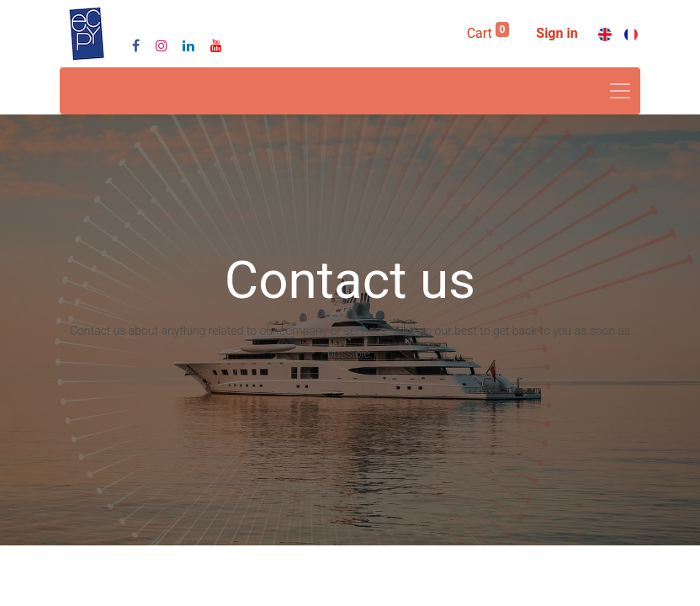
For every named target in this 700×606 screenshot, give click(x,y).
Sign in (557, 33)
